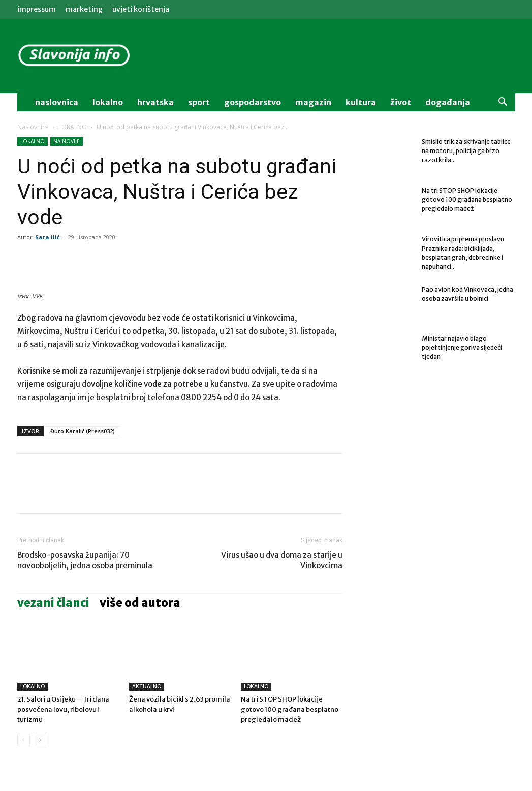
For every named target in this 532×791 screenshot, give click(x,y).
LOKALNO (73, 127)
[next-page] (40, 740)
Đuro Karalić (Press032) (83, 431)
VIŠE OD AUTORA (140, 603)
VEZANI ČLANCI (53, 603)
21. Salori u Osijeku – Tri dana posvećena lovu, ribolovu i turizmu (63, 709)
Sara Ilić (48, 237)
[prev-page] (24, 740)
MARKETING (84, 9)
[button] (503, 103)
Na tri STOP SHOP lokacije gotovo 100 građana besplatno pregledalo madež (290, 709)
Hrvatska (155, 102)
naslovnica (57, 102)
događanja (448, 102)
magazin (313, 102)
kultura (361, 102)
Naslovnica (33, 127)
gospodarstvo (253, 102)
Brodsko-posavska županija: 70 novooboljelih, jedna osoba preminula (85, 560)
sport (199, 102)
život (401, 102)
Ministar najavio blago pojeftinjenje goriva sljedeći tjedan (462, 347)
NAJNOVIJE (67, 141)
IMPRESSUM (37, 9)
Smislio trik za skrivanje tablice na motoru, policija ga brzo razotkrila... (466, 151)
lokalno (108, 102)
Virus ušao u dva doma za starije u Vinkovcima (282, 560)
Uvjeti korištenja (141, 9)
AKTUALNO (147, 687)
